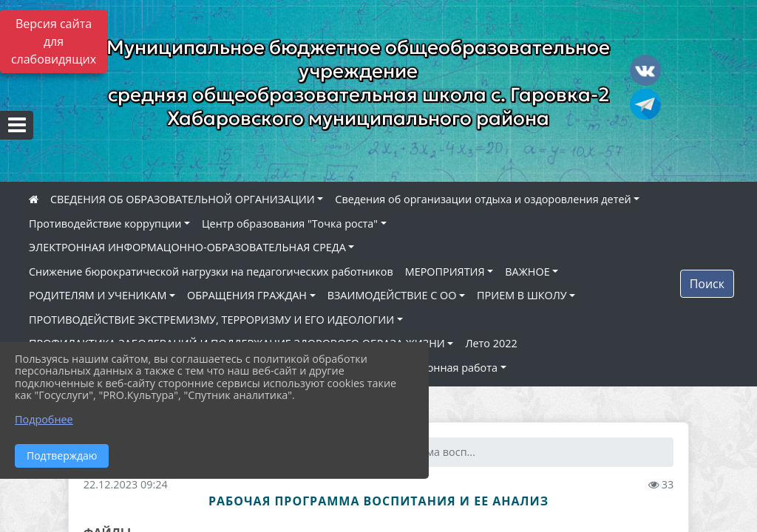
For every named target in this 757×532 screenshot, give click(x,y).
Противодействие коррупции (105, 224)
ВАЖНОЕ (527, 272)
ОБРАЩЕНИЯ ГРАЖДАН (247, 295)
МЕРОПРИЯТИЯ (445, 272)
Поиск (707, 284)
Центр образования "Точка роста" (290, 224)
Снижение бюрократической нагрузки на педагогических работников (211, 272)
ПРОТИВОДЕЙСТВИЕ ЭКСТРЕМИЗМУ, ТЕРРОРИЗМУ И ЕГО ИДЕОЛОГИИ (211, 320)
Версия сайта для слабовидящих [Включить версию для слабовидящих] (54, 41)
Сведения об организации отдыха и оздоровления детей (483, 199)
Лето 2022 (491, 343)
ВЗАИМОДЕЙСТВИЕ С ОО (392, 295)
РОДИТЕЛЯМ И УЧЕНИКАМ (98, 295)
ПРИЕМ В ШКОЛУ (522, 295)
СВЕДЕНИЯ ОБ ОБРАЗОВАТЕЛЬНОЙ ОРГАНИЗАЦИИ (183, 199)
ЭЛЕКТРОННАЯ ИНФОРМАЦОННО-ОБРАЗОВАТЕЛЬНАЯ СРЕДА (187, 247)
